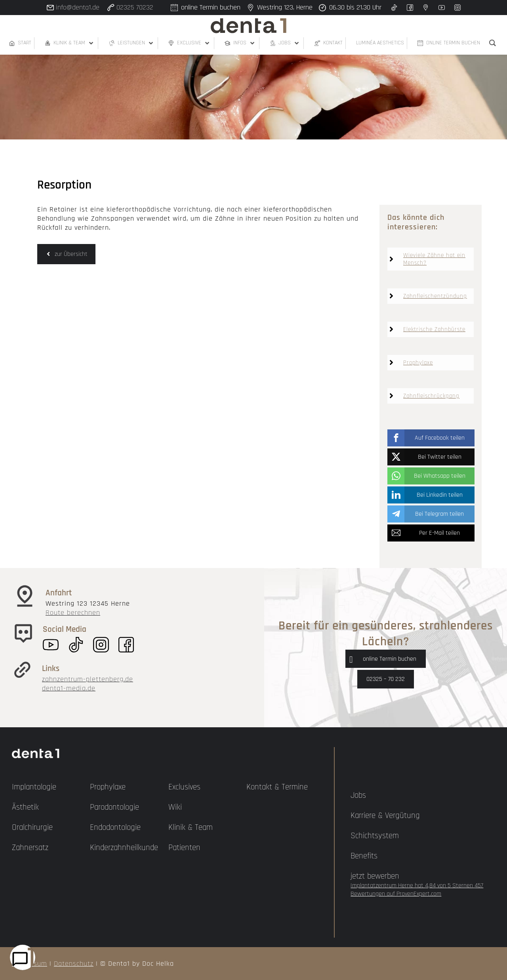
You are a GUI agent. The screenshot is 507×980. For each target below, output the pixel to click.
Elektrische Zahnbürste (434, 329)
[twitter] (394, 8)
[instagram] (457, 8)
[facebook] (410, 8)
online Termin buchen (390, 659)
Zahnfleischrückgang (431, 396)
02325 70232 (135, 7)
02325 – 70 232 (386, 679)
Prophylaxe (418, 363)
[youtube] (442, 8)
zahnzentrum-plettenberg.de (88, 679)
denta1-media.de (69, 688)
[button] (431, 438)
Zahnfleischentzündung (435, 296)
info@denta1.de (78, 7)
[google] (426, 8)
